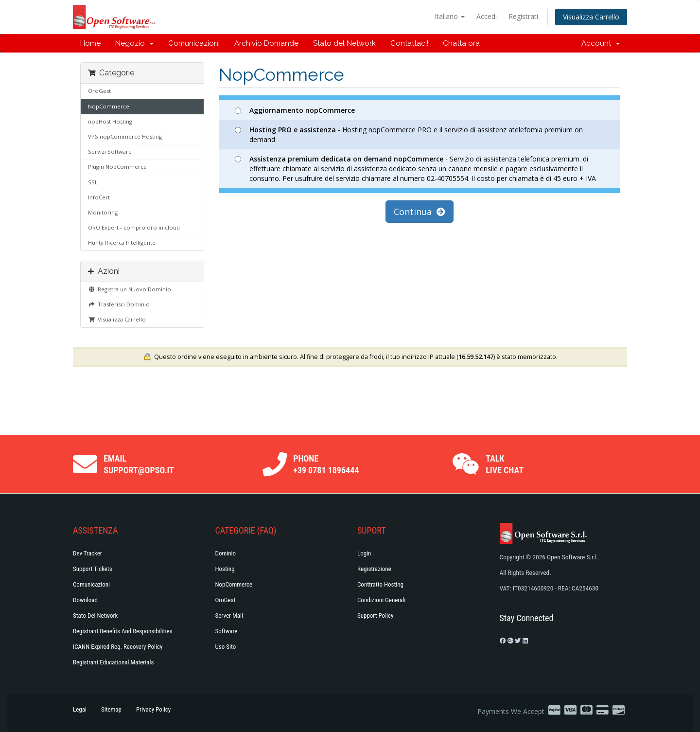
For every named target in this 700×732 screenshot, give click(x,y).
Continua (420, 212)
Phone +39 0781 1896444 (326, 464)
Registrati (523, 16)
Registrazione (374, 569)
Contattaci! (409, 43)
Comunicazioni (194, 43)
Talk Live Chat (505, 464)
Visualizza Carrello (591, 17)
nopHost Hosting (110, 121)
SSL (93, 182)
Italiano (450, 16)
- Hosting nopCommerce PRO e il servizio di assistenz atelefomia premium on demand (409, 134)
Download (85, 600)
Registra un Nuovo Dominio (130, 289)
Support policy (376, 616)
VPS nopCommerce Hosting (125, 136)
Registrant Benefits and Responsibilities (122, 631)
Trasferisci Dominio (119, 304)
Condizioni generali (381, 600)
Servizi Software (110, 152)
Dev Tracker (87, 553)
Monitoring (103, 212)
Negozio (134, 43)
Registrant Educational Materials (113, 662)
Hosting (225, 569)
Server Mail (229, 616)
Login (364, 553)
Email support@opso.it (139, 464)
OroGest (99, 91)
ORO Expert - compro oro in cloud (134, 227)
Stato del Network (344, 43)
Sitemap (111, 709)
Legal (80, 709)
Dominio (226, 553)
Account (601, 43)
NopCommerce (109, 106)
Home (90, 43)
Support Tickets (93, 569)
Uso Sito (226, 647)
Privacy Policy (153, 709)
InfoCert (99, 197)
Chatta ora (461, 43)
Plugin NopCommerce (117, 167)
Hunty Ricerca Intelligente (122, 242)
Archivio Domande (266, 43)
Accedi (487, 16)
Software (227, 631)
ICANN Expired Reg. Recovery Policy (118, 647)
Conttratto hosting (380, 584)
